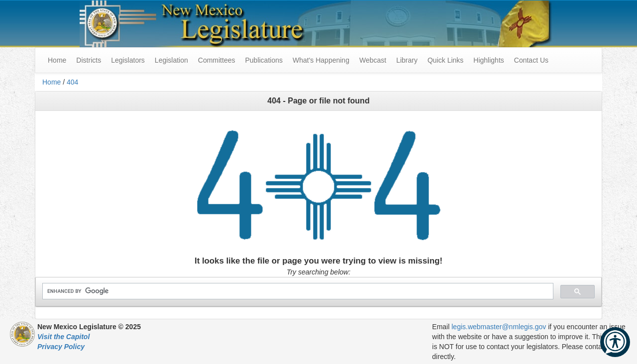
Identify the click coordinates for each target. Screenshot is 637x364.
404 (72, 82)
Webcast (373, 60)
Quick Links (445, 60)
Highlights (488, 60)
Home (52, 82)
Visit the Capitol (63, 337)
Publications (264, 60)
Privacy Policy (61, 347)
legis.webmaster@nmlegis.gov (499, 327)
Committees (217, 60)
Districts (89, 60)
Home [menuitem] (57, 60)
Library (407, 60)
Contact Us (531, 60)
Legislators (128, 60)
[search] (297, 291)
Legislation (171, 60)
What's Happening (321, 60)
